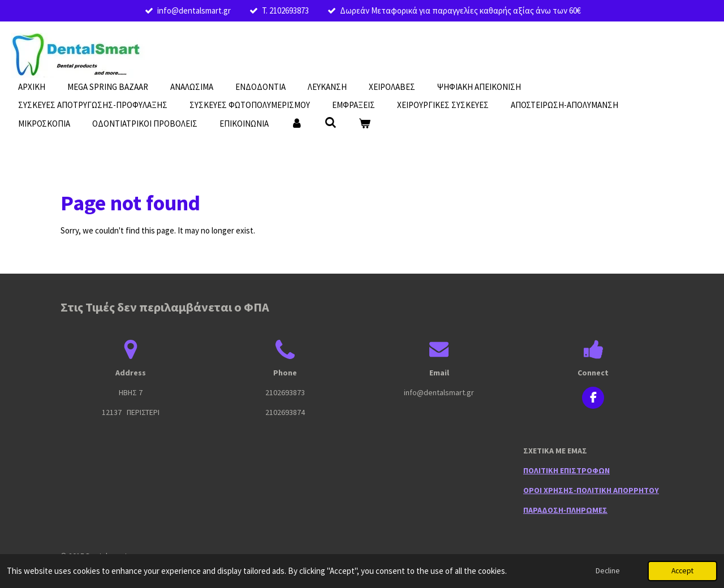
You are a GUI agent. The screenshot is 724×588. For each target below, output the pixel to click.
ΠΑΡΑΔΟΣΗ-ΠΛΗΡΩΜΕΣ (565, 510)
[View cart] (365, 124)
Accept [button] (682, 571)
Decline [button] (608, 571)
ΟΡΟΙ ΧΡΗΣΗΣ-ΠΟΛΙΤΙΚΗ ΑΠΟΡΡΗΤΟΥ (591, 490)
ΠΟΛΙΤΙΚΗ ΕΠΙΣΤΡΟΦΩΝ (566, 470)
